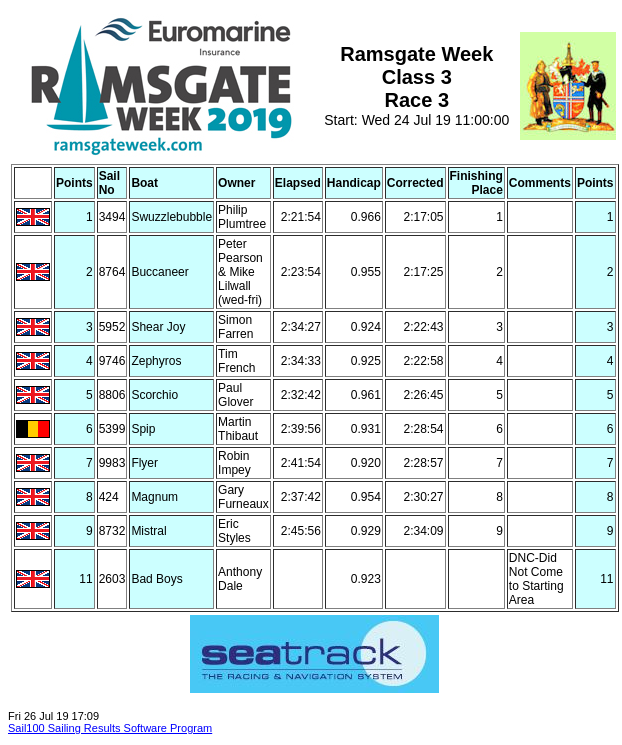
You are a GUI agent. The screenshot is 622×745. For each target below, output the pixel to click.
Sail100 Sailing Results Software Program (110, 728)
